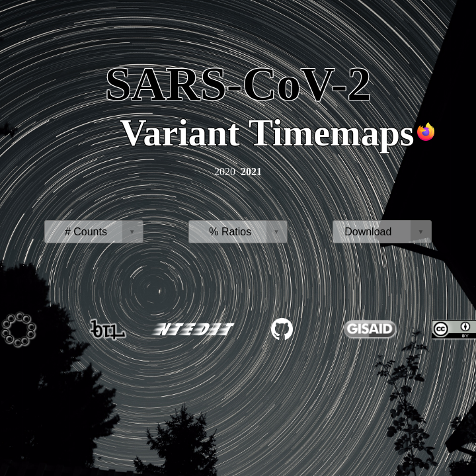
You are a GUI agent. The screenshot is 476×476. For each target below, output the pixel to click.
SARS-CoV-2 (238, 84)
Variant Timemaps (267, 133)
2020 (225, 172)
